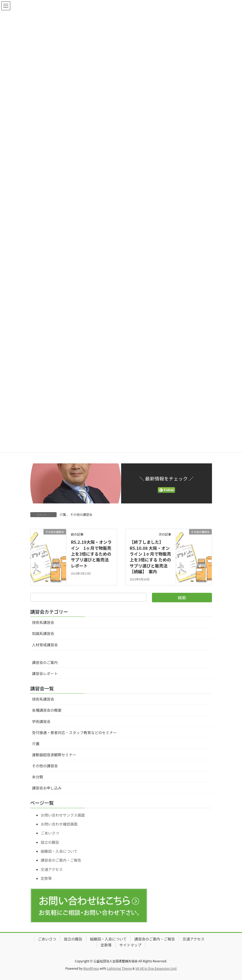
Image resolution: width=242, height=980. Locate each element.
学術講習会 (41, 721)
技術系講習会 (43, 622)
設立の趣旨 (50, 842)
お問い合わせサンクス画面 (63, 815)
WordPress (91, 968)
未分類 (38, 777)
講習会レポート (45, 673)
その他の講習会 (81, 514)
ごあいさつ (50, 833)
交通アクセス (52, 869)
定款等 (46, 878)
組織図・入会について (59, 851)
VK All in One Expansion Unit (156, 968)
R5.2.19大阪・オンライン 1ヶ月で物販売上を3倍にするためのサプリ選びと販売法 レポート (92, 554)
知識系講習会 (43, 633)
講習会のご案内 (45, 662)
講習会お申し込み (47, 788)
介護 (63, 514)
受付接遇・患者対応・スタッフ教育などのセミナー (75, 732)
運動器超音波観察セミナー (54, 755)
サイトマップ (130, 945)
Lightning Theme (119, 968)
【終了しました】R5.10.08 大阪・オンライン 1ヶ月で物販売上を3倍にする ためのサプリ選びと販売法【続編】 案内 (150, 557)
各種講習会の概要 (47, 710)
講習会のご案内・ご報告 (61, 860)
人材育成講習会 (45, 645)
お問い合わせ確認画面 (59, 824)
